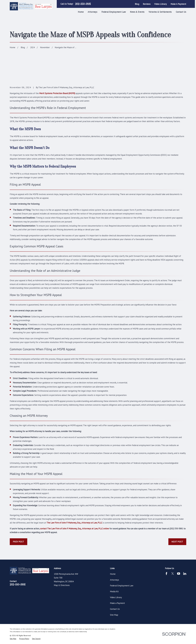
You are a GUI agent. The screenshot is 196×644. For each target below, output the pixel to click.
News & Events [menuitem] (137, 12)
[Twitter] (173, 574)
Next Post (177, 542)
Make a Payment (178, 4)
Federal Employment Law (122, 586)
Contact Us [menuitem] (181, 12)
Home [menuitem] (81, 12)
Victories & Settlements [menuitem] (160, 12)
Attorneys (114, 580)
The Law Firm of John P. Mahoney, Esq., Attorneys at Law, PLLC (74, 523)
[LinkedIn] (185, 574)
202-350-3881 (83, 4)
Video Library (160, 4)
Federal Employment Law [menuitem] (114, 12)
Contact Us (115, 609)
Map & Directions (62, 585)
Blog (137, 4)
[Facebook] (166, 574)
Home (113, 574)
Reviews (147, 4)
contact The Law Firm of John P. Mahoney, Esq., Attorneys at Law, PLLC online (74, 529)
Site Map (114, 615)
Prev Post (18, 542)
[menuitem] (13, 639)
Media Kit (114, 591)
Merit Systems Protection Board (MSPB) (57, 93)
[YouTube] (179, 574)
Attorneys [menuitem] (92, 12)
